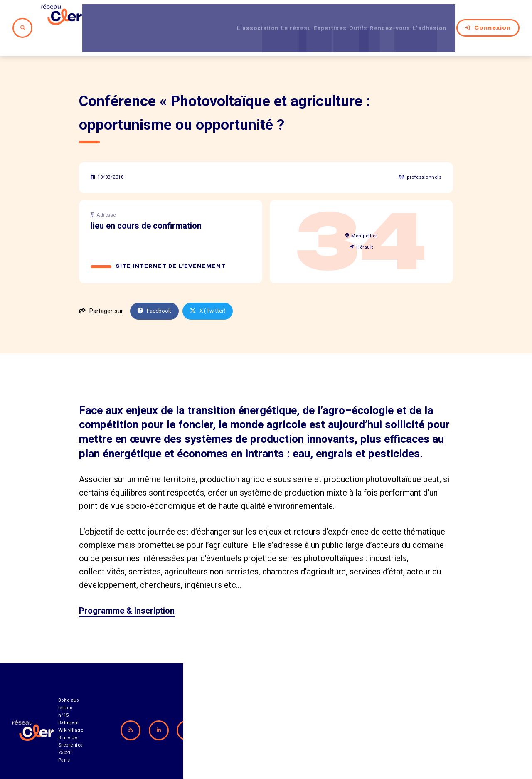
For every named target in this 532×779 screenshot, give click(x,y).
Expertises (310, 16)
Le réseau (268, 16)
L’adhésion (431, 16)
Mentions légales (426, 749)
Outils (344, 16)
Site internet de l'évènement (171, 243)
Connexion (488, 16)
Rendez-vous (383, 16)
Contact (353, 749)
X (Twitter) (213, 288)
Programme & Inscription (127, 587)
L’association (222, 16)
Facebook (156, 288)
